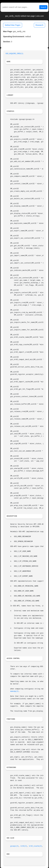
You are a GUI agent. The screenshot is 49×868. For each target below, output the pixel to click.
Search (43, 7)
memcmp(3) (15, 691)
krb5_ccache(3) (35, 846)
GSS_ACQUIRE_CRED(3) (15, 54)
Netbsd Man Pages (13, 25)
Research (39, 25)
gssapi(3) (15, 846)
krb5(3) (24, 846)
